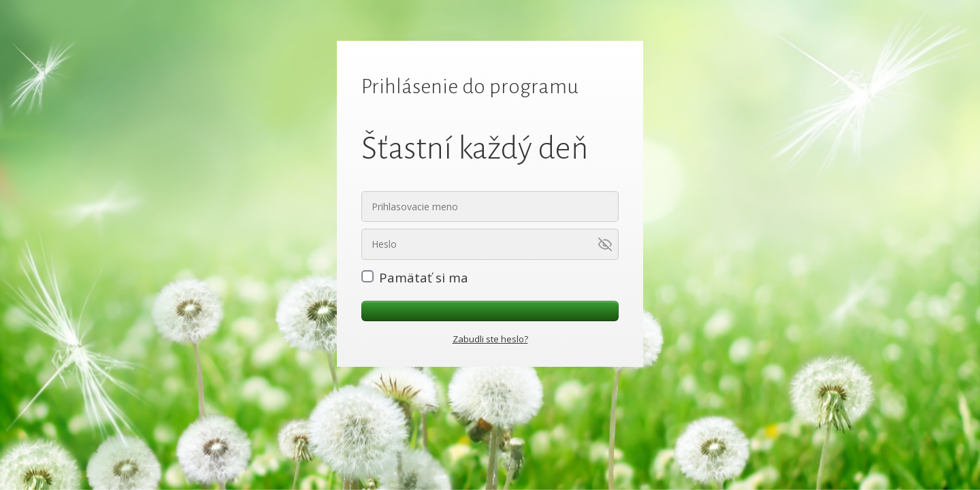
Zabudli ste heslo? (490, 339)
